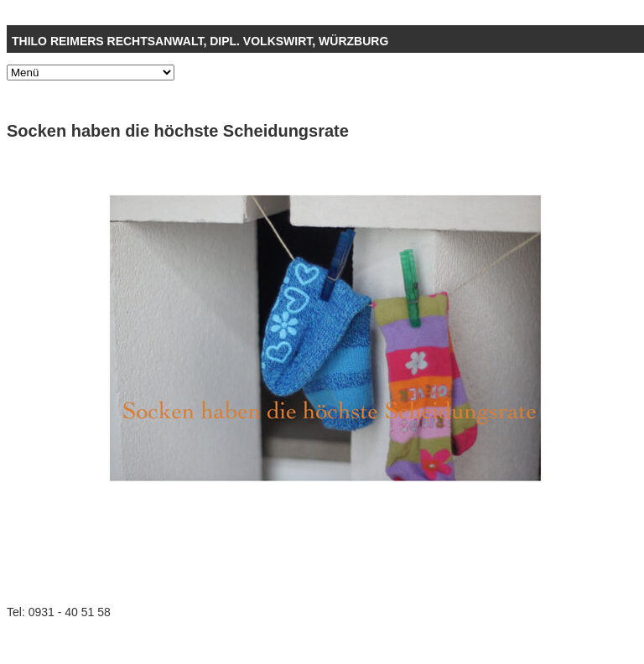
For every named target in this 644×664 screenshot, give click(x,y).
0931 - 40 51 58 (70, 612)
